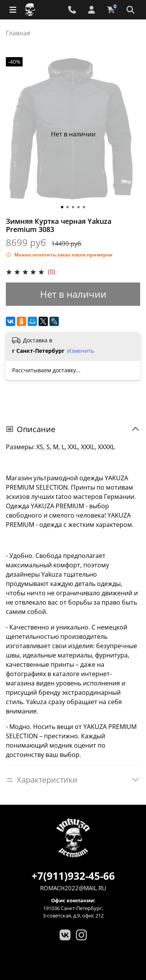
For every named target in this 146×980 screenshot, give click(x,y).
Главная (18, 33)
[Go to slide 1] (62, 207)
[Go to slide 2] (68, 207)
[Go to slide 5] (84, 207)
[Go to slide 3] (73, 207)
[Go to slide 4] (79, 207)
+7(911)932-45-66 (73, 876)
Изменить (80, 351)
